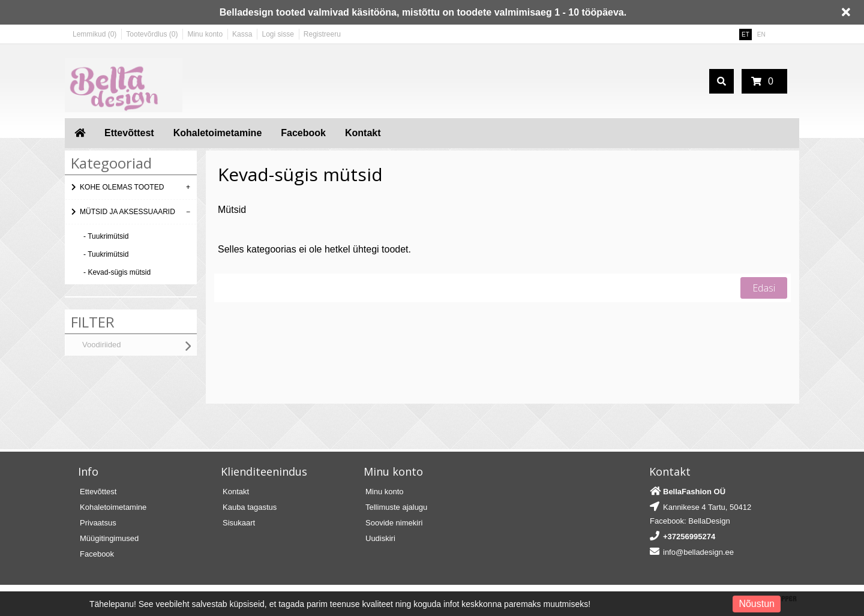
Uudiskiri (380, 538)
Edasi (764, 288)
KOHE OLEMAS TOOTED (122, 187)
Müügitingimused (109, 538)
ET (745, 34)
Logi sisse (277, 34)
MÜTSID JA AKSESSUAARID (127, 212)
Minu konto (205, 34)
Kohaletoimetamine (218, 133)
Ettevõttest (129, 133)
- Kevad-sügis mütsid (117, 272)
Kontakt (363, 133)
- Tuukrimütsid (106, 236)
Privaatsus (98, 523)
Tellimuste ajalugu (396, 507)
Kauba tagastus (250, 507)
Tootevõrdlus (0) (152, 34)
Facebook (303, 133)
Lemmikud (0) (94, 34)
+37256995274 (689, 537)
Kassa (242, 34)
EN (761, 34)
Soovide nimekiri (394, 523)
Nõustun (757, 604)
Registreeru (322, 34)
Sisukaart (239, 523)
